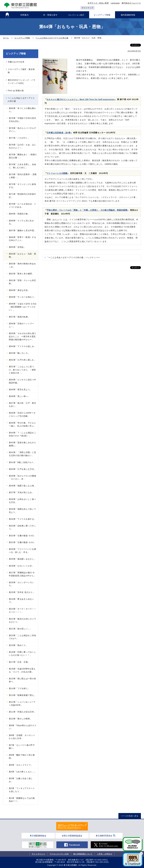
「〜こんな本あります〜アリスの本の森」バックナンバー (73, 257)
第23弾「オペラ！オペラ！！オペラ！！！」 (22, 610)
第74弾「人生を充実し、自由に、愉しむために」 (22, 166)
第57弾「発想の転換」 (19, 317)
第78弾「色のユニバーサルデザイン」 (22, 130)
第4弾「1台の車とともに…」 (22, 772)
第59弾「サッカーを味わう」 (22, 297)
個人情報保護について (83, 854)
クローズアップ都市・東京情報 (21, 71)
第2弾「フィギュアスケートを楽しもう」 (22, 790)
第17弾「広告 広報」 (19, 662)
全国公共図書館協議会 (72, 836)
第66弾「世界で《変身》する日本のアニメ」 (22, 239)
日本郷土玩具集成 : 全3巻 (59, 133)
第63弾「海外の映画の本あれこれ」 (22, 265)
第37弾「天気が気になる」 (21, 492)
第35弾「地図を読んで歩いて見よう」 (22, 511)
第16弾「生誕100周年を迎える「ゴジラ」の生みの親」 (22, 670)
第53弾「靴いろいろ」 (19, 353)
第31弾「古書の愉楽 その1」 (22, 542)
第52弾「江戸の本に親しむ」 (22, 360)
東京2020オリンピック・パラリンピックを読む (22, 82)
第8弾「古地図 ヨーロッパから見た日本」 (22, 737)
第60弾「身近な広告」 (19, 290)
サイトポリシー (39, 854)
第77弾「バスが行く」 (19, 138)
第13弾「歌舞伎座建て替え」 (22, 695)
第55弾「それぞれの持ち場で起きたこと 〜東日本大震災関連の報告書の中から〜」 (22, 336)
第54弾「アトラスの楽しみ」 (22, 346)
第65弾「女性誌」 (17, 247)
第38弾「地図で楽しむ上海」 (22, 486)
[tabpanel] (72, 826)
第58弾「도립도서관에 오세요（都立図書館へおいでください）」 (23, 307)
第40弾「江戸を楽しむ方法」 (22, 469)
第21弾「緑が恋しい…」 (20, 629)
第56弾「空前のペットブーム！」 (21, 325)
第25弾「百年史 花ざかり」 (22, 592)
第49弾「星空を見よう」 (20, 389)
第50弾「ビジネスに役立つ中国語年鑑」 (22, 381)
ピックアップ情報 (16, 54)
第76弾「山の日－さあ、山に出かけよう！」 (22, 146)
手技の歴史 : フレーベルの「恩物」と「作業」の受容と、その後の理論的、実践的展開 (87, 210)
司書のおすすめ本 (16, 62)
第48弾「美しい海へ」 (19, 396)
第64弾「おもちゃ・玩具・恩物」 (22, 255)
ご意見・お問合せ (105, 854)
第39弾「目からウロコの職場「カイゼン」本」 (22, 477)
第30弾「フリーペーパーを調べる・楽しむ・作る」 (22, 551)
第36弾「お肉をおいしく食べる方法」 (22, 501)
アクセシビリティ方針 (59, 854)
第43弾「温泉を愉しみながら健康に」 (22, 444)
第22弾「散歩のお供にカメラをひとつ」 (22, 620)
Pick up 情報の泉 (16, 91)
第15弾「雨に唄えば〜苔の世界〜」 (22, 680)
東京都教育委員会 (104, 836)
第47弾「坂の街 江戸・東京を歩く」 (22, 405)
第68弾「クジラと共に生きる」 (21, 222)
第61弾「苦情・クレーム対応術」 (22, 282)
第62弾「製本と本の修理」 (21, 274)
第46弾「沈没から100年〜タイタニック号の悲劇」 (22, 414)
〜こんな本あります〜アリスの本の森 (21, 100)
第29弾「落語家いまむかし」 (22, 559)
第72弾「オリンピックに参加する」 (22, 186)
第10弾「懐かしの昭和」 (20, 719)
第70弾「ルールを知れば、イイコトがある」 (22, 205)
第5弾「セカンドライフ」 (21, 765)
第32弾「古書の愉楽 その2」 (22, 536)
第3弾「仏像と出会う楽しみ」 (21, 780)
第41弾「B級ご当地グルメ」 (22, 462)
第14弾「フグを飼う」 (19, 688)
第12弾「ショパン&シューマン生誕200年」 (22, 703)
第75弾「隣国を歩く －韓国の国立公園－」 (23, 156)
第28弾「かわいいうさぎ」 (21, 566)
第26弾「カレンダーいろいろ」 (21, 584)
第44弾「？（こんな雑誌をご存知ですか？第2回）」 (22, 434)
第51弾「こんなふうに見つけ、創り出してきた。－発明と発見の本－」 (22, 370)
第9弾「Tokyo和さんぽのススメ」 (23, 727)
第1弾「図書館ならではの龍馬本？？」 (22, 800)
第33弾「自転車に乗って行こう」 (22, 527)
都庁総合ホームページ (131, 3)
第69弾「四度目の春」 (19, 214)
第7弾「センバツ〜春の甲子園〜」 (22, 747)
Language (115, 3)
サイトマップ (87, 8)
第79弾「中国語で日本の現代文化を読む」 (22, 120)
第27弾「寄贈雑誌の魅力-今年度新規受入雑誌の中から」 (22, 574)
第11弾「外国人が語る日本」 (22, 712)
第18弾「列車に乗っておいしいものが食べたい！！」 (22, 654)
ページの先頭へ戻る (130, 816)
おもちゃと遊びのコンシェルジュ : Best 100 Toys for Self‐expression (81, 99)
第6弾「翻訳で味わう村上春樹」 (22, 756)
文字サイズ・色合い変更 (98, 3)
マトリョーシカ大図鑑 (57, 173)
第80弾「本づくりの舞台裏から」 (22, 110)
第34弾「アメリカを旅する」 (22, 519)
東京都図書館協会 (38, 836)
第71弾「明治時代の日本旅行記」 (22, 196)
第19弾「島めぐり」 (18, 645)
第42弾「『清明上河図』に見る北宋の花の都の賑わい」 (22, 454)
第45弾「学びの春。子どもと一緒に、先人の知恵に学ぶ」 (22, 424)
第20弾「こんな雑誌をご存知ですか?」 (22, 637)
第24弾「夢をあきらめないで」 (21, 601)
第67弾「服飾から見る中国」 (22, 230)
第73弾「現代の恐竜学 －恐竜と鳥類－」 (23, 176)
